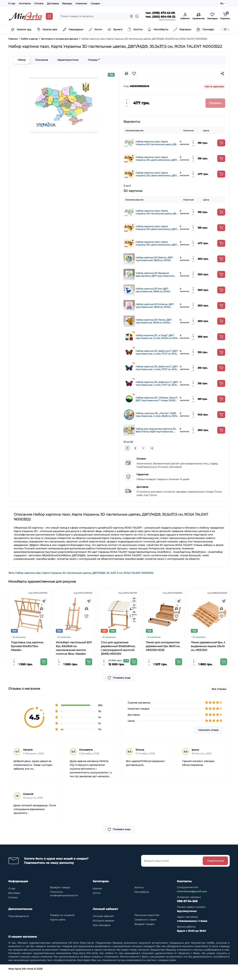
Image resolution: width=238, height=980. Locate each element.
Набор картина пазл (28, 573)
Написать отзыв (208, 737)
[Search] (137, 16)
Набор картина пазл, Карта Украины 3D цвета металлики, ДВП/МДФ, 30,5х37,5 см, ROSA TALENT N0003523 (157, 174)
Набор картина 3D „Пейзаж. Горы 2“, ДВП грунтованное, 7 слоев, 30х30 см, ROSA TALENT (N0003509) (157, 399)
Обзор (21, 60)
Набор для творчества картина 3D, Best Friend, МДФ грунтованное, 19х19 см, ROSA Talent (156, 430)
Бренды (67, 3)
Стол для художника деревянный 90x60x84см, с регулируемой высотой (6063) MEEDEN (118, 648)
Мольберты (142, 899)
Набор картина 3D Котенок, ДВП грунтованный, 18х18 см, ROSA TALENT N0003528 (155, 306)
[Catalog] (49, 16)
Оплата (39, 3)
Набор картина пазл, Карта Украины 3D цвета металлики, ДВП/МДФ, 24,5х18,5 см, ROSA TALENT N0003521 (157, 158)
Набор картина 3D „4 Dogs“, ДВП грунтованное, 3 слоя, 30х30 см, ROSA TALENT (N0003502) (157, 337)
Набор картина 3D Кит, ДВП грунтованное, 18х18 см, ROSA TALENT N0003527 (153, 290)
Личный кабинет (103, 923)
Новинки (81, 3)
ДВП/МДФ (99, 573)
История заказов (103, 928)
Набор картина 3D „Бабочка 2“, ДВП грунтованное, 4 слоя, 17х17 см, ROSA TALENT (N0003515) (157, 352)
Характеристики (67, 60)
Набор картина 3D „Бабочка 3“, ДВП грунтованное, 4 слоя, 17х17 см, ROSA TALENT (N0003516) (157, 368)
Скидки (95, 3)
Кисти (97, 900)
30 (108, 573)
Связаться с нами (145, 927)
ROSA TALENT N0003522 (138, 573)
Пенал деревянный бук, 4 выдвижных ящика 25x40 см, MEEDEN (208, 646)
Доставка (53, 3)
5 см (120, 573)
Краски (97, 895)
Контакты (25, 3)
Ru (222, 3)
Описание (41, 60)
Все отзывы (219, 696)
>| (152, 448)
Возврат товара (60, 894)
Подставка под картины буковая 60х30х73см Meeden (27, 646)
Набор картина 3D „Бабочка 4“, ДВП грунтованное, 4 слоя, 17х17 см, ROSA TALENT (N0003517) (157, 383)
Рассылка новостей (147, 922)
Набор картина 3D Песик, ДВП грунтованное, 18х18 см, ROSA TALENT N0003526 (154, 321)
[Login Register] (185, 16)
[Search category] (131, 16)
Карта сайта (58, 927)
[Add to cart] (221, 143)
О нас (12, 3)
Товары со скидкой (62, 922)
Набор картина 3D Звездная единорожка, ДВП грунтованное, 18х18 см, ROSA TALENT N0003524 (155, 274)
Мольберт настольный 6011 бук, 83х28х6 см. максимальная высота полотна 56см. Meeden (74, 648)
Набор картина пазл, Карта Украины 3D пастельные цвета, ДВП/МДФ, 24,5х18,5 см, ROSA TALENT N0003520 (157, 143)
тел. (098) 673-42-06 (160, 13)
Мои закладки (102, 932)
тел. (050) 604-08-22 (160, 17)
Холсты (139, 894)
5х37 (113, 573)
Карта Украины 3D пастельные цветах (67, 573)
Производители (19, 923)
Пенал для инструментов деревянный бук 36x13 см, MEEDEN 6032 (163, 646)
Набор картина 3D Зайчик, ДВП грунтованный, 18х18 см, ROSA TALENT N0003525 (154, 259)
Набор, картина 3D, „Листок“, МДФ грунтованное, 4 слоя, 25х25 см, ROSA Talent (157, 415)
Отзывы (93, 60)
